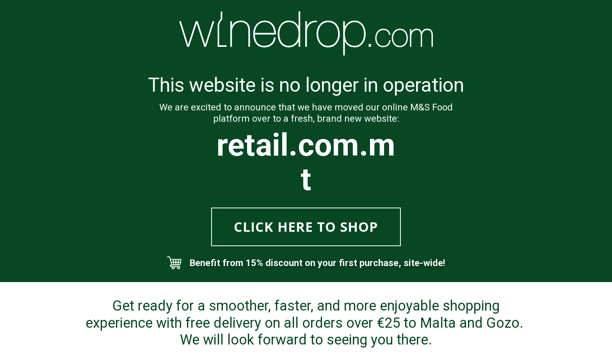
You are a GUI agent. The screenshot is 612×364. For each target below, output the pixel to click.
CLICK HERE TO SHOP (306, 227)
